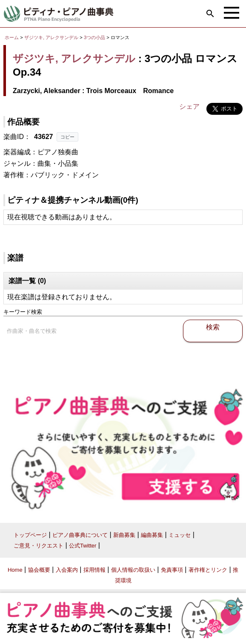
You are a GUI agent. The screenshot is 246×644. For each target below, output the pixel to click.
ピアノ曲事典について (80, 535)
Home (15, 570)
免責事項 (172, 570)
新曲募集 (124, 535)
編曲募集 (152, 535)
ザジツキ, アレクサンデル (51, 37)
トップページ (30, 535)
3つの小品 (95, 37)
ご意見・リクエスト (39, 546)
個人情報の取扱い (133, 570)
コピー (67, 137)
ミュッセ (180, 535)
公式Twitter (83, 546)
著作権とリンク (208, 570)
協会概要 (39, 570)
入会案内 (67, 570)
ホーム (12, 37)
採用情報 (94, 570)
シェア (189, 106)
